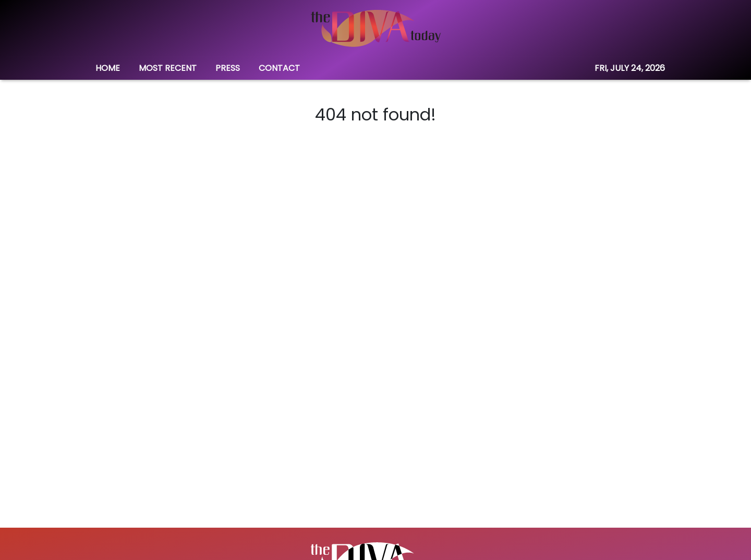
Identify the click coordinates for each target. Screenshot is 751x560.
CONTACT (279, 68)
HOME (108, 68)
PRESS (228, 68)
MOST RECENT (168, 68)
